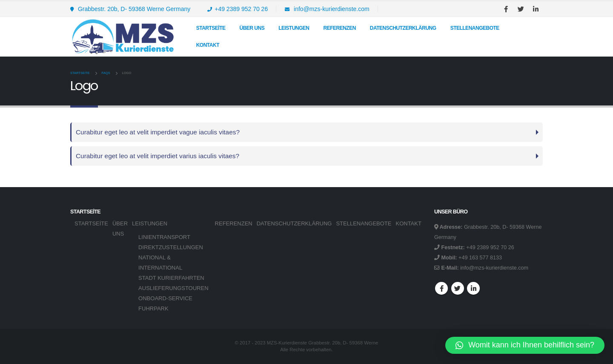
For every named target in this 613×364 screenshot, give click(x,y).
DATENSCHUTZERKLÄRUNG (403, 28)
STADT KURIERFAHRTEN (171, 278)
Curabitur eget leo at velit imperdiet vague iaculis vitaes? (158, 132)
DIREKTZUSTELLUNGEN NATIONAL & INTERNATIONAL (171, 257)
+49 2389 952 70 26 (238, 9)
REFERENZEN (340, 28)
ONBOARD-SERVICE (165, 298)
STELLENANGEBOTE (475, 28)
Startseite (211, 28)
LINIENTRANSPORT (164, 237)
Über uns (252, 28)
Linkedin (473, 288)
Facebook (441, 288)
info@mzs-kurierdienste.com (327, 9)
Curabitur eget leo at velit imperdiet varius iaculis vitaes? (158, 156)
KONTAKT (208, 45)
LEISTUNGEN (294, 28)
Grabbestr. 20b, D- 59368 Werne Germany (130, 9)
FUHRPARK (153, 309)
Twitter (458, 288)
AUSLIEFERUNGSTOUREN (173, 288)
